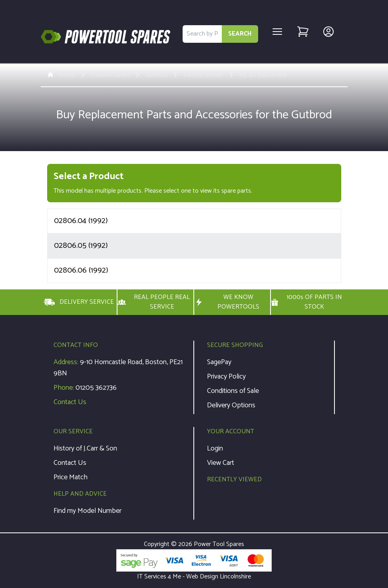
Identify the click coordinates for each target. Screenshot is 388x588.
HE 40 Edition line (263, 75)
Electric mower (203, 75)
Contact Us (70, 402)
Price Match (71, 477)
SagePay (219, 362)
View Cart (221, 463)
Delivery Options (231, 405)
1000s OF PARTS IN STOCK (307, 302)
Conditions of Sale (233, 391)
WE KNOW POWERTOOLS (227, 302)
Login (215, 448)
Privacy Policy (226, 377)
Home (61, 75)
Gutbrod (156, 75)
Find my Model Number (88, 511)
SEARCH (240, 34)
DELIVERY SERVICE (79, 302)
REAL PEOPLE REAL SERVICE (154, 302)
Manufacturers (110, 75)
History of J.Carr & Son (85, 448)
